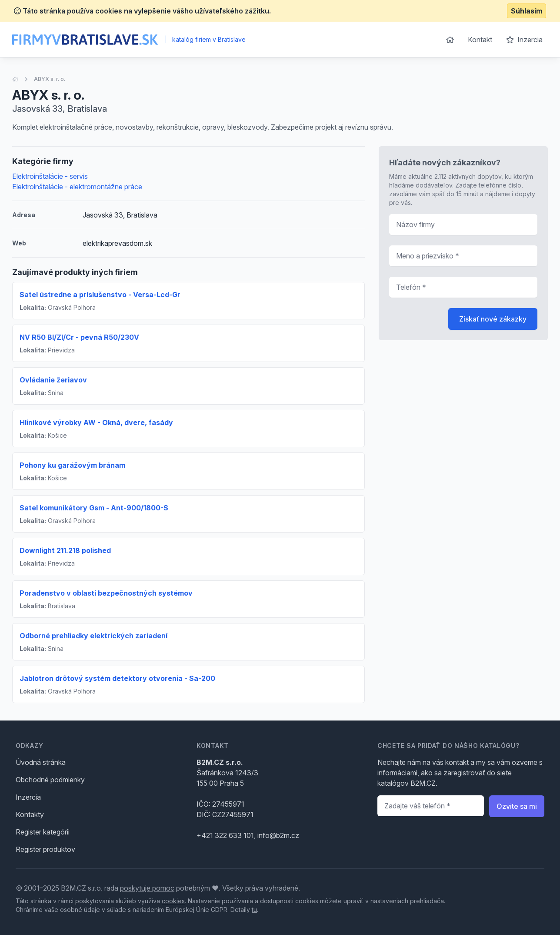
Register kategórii (43, 832)
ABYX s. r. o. (50, 79)
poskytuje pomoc (147, 888)
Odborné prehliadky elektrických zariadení (93, 636)
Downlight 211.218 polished (65, 550)
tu (254, 910)
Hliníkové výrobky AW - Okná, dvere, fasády (96, 422)
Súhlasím (527, 11)
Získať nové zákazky (493, 319)
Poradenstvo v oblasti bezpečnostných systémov (106, 593)
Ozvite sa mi (517, 806)
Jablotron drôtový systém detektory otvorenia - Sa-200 (117, 678)
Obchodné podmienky (50, 780)
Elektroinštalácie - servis (50, 176)
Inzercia (524, 40)
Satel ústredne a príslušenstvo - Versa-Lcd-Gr (100, 295)
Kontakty (30, 814)
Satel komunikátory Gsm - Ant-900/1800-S (94, 508)
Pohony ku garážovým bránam (72, 465)
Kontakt (480, 40)
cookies (173, 901)
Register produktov (45, 849)
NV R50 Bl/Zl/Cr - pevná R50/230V (79, 337)
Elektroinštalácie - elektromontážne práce (77, 187)
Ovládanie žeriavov (53, 380)
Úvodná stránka (41, 762)
